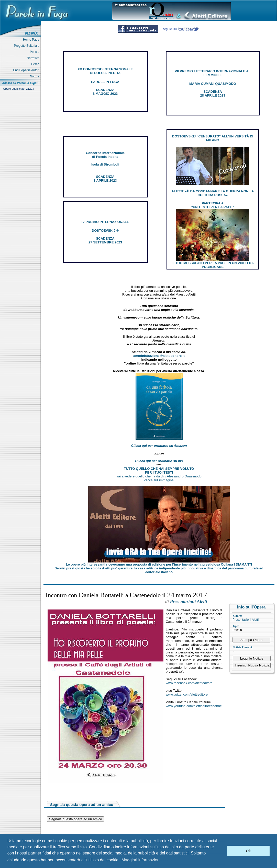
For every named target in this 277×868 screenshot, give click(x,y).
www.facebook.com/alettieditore (189, 683)
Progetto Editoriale (27, 46)
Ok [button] (248, 851)
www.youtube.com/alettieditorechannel (194, 706)
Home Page (32, 40)
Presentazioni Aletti (246, 620)
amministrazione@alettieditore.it (159, 356)
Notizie (35, 76)
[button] (222, 851)
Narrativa (34, 58)
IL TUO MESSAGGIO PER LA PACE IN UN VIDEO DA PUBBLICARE (213, 265)
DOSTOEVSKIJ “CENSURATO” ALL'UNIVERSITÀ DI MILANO (213, 138)
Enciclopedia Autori (27, 70)
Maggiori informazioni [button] (141, 860)
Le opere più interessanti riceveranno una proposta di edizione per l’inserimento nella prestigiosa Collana (159, 564)
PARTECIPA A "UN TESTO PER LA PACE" (213, 205)
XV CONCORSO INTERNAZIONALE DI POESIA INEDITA (105, 71)
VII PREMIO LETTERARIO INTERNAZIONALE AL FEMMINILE (213, 73)
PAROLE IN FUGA (105, 82)
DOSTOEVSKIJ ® (105, 231)
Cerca (36, 64)
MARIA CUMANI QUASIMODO (213, 84)
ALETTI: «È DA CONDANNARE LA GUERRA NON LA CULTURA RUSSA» (213, 193)
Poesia (35, 52)
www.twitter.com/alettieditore (187, 694)
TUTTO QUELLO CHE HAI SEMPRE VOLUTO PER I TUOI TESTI (159, 471)
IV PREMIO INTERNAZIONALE (105, 222)
